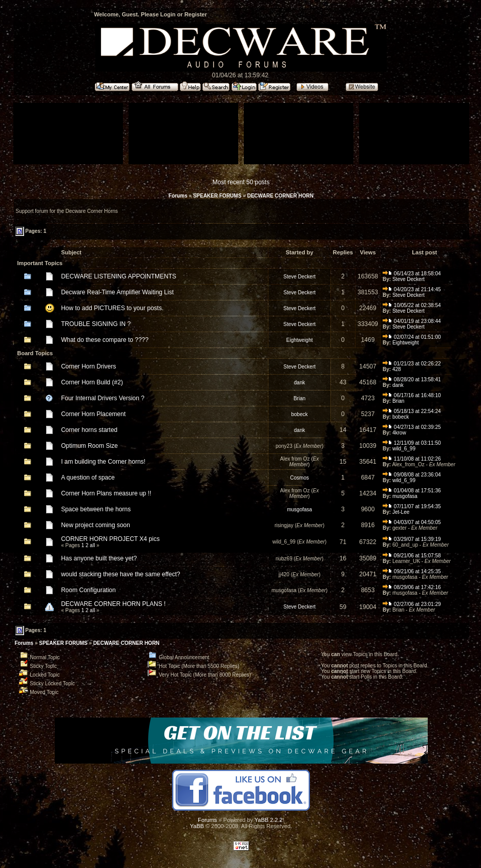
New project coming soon (96, 525)
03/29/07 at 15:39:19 (412, 539)
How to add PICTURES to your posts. (112, 308)
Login (168, 14)
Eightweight (300, 340)
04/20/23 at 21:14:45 (412, 289)
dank (300, 383)
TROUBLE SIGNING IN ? (96, 324)
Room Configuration (88, 590)
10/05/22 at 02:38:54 (412, 305)
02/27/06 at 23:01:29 (412, 604)
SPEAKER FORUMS (217, 196)
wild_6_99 (404, 449)
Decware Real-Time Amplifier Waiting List (117, 292)
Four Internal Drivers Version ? (103, 398)
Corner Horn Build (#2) (92, 382)
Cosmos (299, 478)
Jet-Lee (401, 512)
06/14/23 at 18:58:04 (412, 274)
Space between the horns (96, 509)
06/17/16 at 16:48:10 (412, 395)
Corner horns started (89, 430)
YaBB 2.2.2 (269, 820)
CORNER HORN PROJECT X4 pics (110, 539)
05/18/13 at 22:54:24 (412, 411)
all (92, 545)
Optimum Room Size (89, 446)
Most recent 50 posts (241, 182)
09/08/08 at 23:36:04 (412, 475)
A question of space (88, 478)
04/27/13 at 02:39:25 (412, 427)
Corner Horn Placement (93, 414)
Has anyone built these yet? (99, 558)
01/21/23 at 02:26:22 (412, 364)
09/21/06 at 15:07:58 (412, 556)
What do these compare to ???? (105, 340)
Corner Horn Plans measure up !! (106, 493)
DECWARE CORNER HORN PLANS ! (113, 604)
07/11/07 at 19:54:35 (412, 506)
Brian (299, 398)
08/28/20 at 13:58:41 (412, 379)
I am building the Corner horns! (103, 462)
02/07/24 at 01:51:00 (412, 337)
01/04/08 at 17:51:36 (412, 491)
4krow (399, 433)
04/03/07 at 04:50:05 (412, 522)
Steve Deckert (299, 277)
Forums (178, 196)
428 (397, 369)
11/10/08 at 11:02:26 (412, 459)
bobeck (300, 414)
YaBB (197, 826)
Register (196, 14)
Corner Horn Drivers (88, 366)
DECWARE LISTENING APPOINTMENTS (119, 276)
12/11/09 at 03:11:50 (412, 443)
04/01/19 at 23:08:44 (412, 321)
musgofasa (405, 496)
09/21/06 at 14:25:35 (412, 571)
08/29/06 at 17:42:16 (412, 587)
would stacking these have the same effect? (121, 574)
